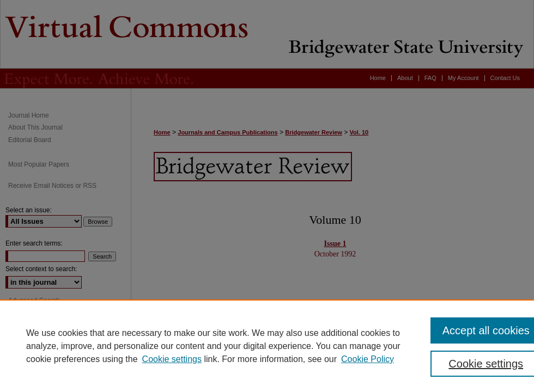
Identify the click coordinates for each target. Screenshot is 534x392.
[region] (267, 346)
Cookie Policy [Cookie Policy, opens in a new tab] (368, 359)
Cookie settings (172, 359)
